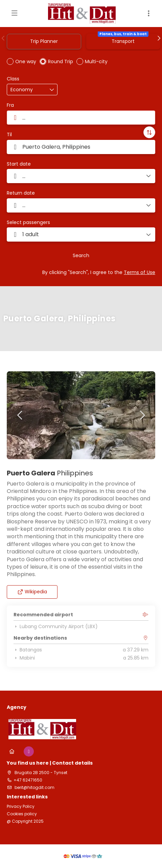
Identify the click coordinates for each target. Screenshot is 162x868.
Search (81, 255)
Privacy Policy (21, 807)
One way (26, 61)
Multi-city (96, 61)
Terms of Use (140, 272)
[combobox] (81, 118)
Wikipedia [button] (32, 592)
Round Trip (61, 61)
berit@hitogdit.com (34, 787)
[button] (3, 38)
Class (13, 79)
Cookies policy (22, 814)
